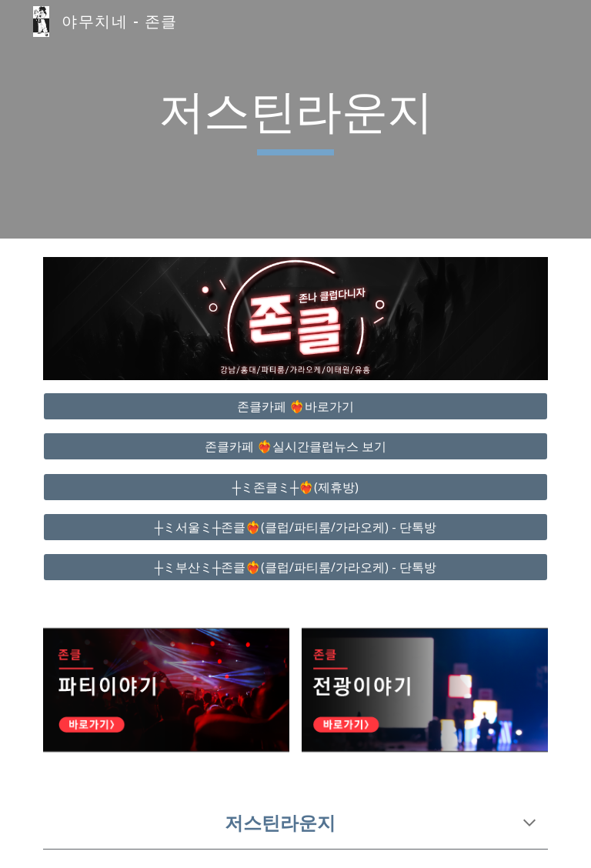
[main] (295, 119)
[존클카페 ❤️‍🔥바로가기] (295, 406)
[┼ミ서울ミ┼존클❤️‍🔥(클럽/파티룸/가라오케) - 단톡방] (295, 527)
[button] (529, 824)
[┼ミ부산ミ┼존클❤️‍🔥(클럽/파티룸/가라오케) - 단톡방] (295, 567)
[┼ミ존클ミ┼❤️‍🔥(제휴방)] (295, 487)
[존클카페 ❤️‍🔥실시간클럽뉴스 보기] (295, 446)
